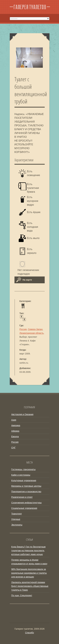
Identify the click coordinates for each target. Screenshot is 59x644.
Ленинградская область (32, 333)
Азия (14, 420)
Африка (15, 431)
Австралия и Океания (22, 414)
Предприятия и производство (26, 492)
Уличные (16, 519)
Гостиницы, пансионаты (23, 469)
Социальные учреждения (24, 508)
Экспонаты (17, 525)
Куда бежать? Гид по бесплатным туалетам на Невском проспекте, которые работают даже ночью (28, 551)
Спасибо (29, 633)
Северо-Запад (35, 329)
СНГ (14, 448)
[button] (42, 58)
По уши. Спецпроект (22, 595)
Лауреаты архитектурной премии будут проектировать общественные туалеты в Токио (30, 586)
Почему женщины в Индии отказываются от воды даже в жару (29, 562)
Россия (23, 329)
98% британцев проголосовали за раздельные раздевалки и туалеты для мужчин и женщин (29, 573)
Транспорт (17, 514)
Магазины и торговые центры (26, 486)
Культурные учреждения (24, 480)
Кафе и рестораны (21, 475)
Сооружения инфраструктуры (27, 503)
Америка (16, 425)
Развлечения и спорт (22, 497)
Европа (15, 437)
